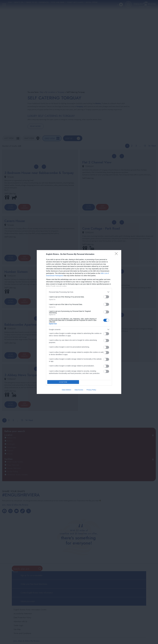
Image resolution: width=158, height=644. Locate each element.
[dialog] (79, 322)
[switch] (106, 297)
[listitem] (79, 292)
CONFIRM (63, 382)
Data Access (79, 390)
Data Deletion (67, 390)
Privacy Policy (91, 390)
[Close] (117, 254)
